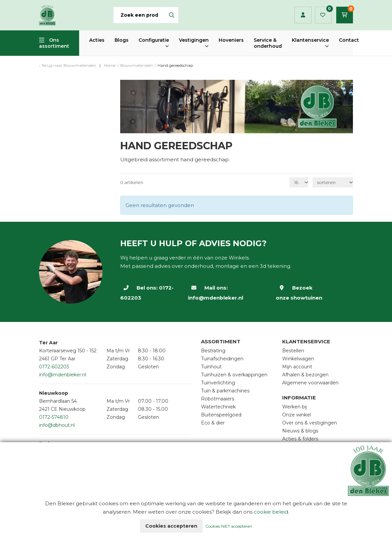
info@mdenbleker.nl (216, 298)
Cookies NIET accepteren (229, 526)
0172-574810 (54, 417)
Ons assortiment (54, 43)
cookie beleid (271, 512)
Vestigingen (194, 40)
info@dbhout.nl (57, 425)
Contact (349, 40)
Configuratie (154, 40)
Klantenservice (310, 40)
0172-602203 (54, 367)
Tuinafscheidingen (222, 359)
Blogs (122, 40)
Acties (97, 40)
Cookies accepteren (171, 526)
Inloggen (303, 15)
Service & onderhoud (268, 43)
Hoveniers (231, 40)
